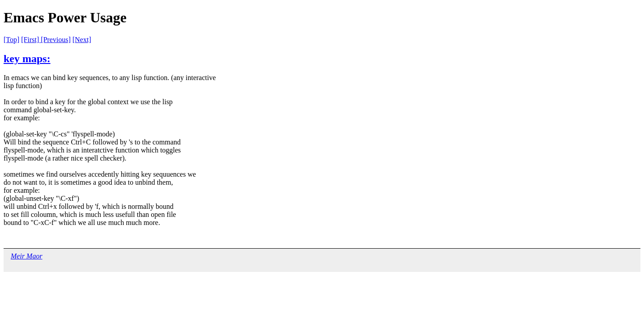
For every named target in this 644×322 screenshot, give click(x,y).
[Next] (82, 40)
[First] (31, 40)
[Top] (11, 40)
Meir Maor (27, 256)
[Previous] (56, 40)
